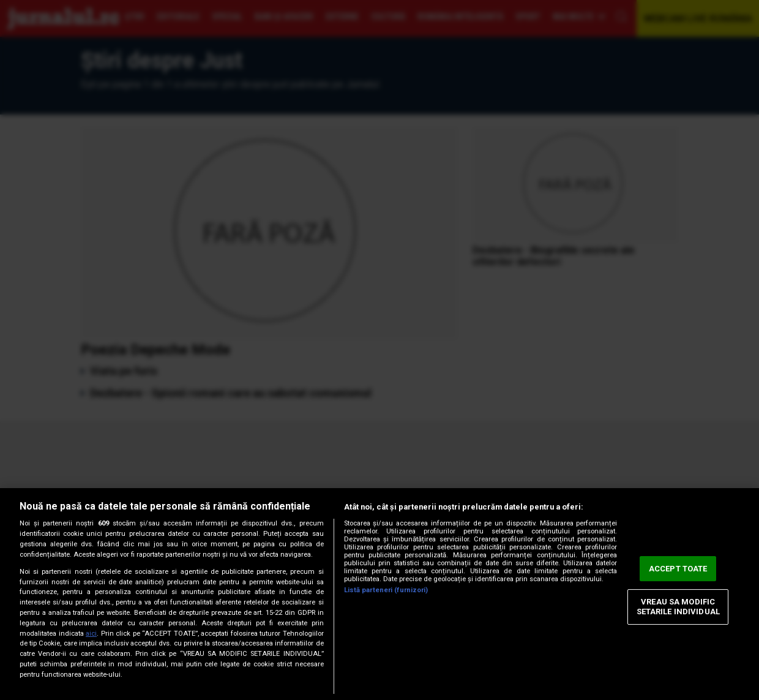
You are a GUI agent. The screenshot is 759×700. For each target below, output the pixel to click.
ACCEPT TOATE (678, 569)
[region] (379, 594)
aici (91, 634)
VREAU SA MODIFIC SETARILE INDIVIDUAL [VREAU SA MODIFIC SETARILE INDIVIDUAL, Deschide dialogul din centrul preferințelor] (678, 607)
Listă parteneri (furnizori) (386, 590)
